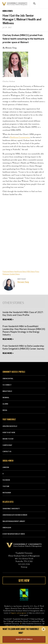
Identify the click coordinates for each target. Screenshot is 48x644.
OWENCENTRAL (8, 379)
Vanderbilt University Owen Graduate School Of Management (15, 5)
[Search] (34, 4)
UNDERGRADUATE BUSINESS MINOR (15, 515)
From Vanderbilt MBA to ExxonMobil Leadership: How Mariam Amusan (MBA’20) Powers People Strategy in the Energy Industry (24, 331)
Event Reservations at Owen (14, 534)
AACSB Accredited (24, 595)
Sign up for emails (24, 639)
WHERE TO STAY (8, 439)
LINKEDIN (6, 467)
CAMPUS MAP (7, 445)
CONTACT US (7, 452)
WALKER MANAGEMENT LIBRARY (14, 521)
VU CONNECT (7, 385)
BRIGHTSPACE (7, 391)
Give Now (24, 581)
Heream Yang (23, 282)
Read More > (8, 320)
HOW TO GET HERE (9, 433)
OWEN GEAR (7, 528)
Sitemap (24, 567)
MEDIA (5, 410)
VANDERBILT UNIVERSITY (11, 509)
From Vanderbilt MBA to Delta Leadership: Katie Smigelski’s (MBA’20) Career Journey (23, 348)
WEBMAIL (6, 398)
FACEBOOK (6, 480)
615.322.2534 (24, 564)
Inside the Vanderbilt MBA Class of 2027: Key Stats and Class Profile (23, 314)
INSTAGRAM (7, 493)
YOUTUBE (6, 486)
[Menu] (43, 4)
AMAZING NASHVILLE (10, 426)
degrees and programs (19, 613)
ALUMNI (5, 404)
